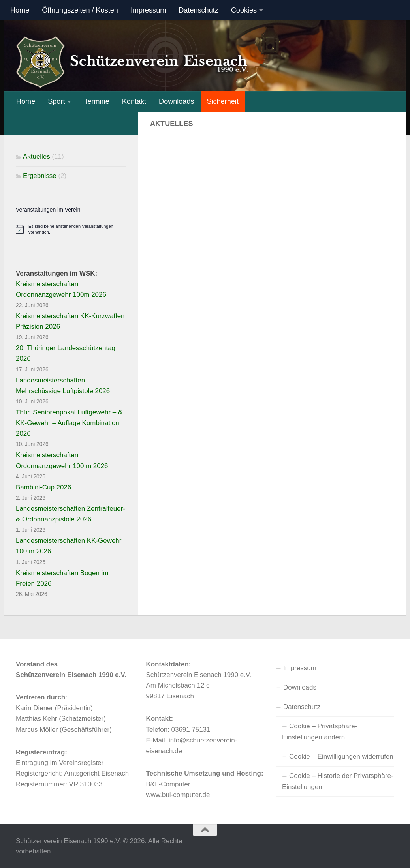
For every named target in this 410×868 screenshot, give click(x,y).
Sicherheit (223, 101)
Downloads (176, 101)
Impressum (148, 10)
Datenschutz (198, 10)
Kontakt (134, 101)
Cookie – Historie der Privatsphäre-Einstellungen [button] (338, 781)
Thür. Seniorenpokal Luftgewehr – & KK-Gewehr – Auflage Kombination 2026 (69, 423)
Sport (56, 101)
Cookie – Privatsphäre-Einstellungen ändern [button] (320, 732)
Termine (96, 101)
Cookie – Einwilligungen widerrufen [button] (341, 756)
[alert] (71, 229)
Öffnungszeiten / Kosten (80, 10)
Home (20, 10)
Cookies (244, 10)
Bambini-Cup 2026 (43, 487)
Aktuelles (37, 157)
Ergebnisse (40, 176)
